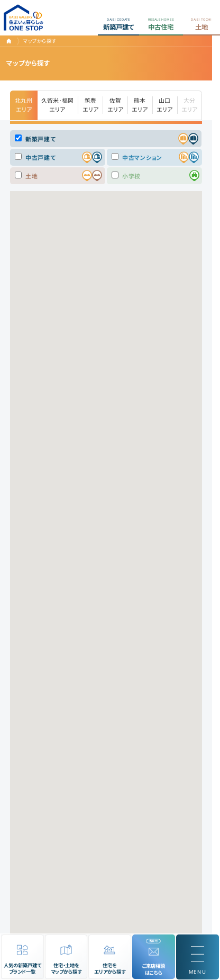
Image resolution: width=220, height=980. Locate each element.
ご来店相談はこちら (153, 969)
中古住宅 (161, 24)
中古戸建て (35, 157)
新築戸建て (118, 24)
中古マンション (137, 157)
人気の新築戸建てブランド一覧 (22, 969)
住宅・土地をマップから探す (66, 969)
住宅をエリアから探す (110, 969)
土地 (201, 24)
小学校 (126, 176)
